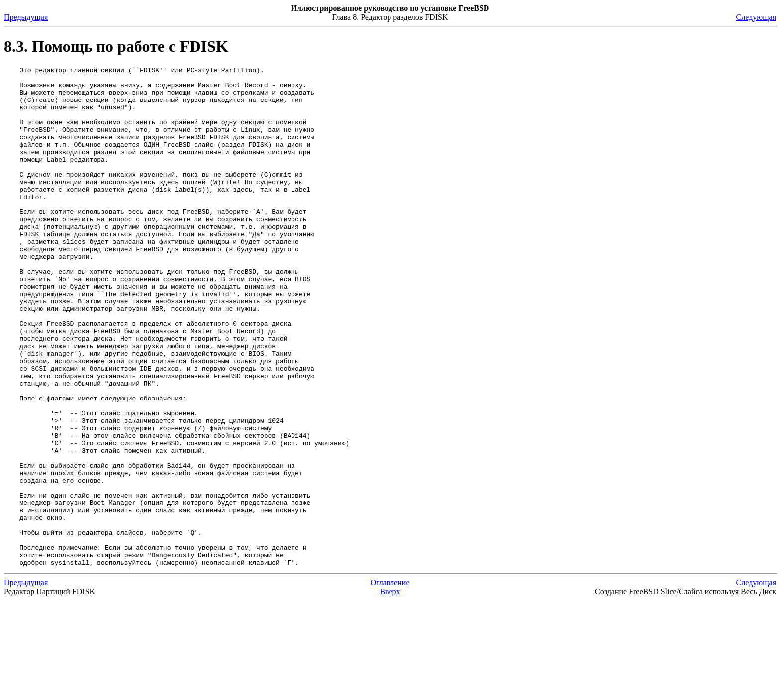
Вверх (390, 691)
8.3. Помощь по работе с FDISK (116, 46)
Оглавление (390, 682)
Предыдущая (26, 17)
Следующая (756, 17)
